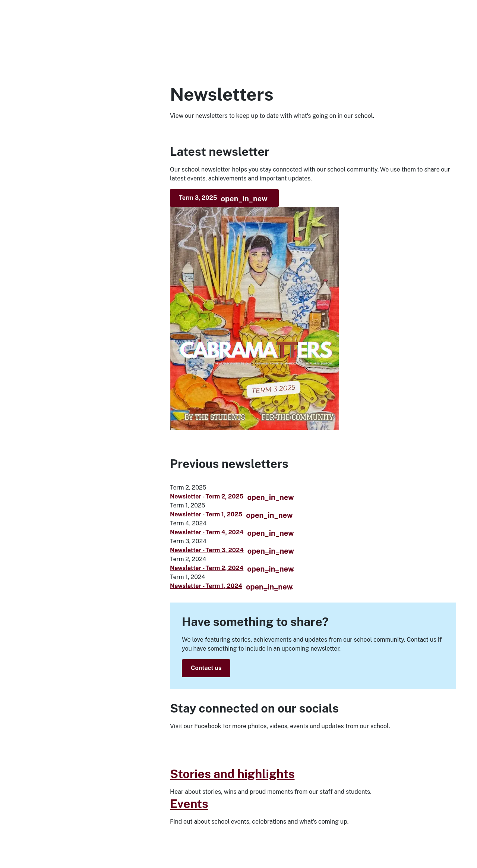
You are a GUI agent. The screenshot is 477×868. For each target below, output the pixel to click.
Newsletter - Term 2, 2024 (232, 568)
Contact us (206, 668)
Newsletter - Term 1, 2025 (231, 514)
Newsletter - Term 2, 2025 (232, 496)
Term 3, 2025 (223, 199)
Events (189, 804)
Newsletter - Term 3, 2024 (232, 550)
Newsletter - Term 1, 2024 (231, 586)
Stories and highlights (232, 774)
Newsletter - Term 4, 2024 (232, 532)
